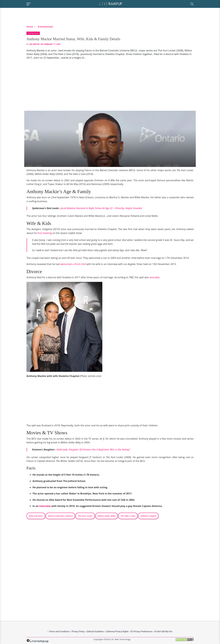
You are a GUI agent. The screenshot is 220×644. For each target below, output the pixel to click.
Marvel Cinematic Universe (60, 516)
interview (45, 506)
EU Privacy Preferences (141, 631)
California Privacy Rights (117, 631)
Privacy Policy (78, 631)
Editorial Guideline (95, 631)
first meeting (45, 233)
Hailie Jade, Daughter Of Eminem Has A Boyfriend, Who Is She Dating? (93, 450)
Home (30, 27)
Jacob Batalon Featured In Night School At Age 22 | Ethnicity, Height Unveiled (101, 208)
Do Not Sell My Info (163, 631)
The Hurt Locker (85, 516)
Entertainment (45, 27)
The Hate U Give (128, 516)
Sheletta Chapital (148, 516)
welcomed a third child (73, 264)
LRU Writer (34, 44)
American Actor (36, 516)
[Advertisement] (110, 85)
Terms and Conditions (59, 631)
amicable (154, 277)
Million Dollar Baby (107, 516)
